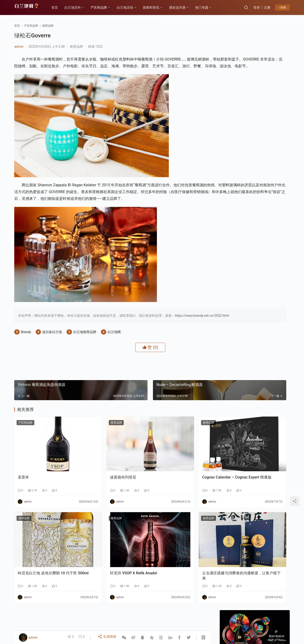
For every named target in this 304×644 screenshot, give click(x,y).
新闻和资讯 (156, 7)
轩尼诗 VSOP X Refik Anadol (108, 561)
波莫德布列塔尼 (98, 481)
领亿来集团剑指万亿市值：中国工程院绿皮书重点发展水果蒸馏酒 (236, 451)
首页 (60, 7)
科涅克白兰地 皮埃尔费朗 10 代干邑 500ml (44, 563)
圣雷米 (23, 481)
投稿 (282, 7)
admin (19, 47)
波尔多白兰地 (52, 351)
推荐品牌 (76, 47)
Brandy (26, 351)
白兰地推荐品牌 (85, 351)
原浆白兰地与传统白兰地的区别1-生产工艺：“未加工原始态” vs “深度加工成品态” (236, 486)
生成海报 (108, 637)
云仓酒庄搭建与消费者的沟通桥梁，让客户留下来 (178, 563)
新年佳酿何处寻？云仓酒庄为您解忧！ (254, 242)
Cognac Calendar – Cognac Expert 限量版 (174, 484)
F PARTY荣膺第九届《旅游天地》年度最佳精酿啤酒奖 (273, 417)
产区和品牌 (104, 7)
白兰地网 (114, 351)
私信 (265, 166)
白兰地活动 (130, 7)
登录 (257, 7)
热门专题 (207, 7)
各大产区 (66, 616)
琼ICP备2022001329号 (117, 624)
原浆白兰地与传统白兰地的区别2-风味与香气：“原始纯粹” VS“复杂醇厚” (273, 451)
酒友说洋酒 (183, 7)
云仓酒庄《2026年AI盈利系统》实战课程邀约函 (236, 417)
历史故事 (86, 616)
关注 (244, 166)
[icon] (271, 621)
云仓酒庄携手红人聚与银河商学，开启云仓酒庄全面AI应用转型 (273, 486)
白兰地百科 (78, 7)
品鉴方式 (150, 616)
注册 (267, 7)
